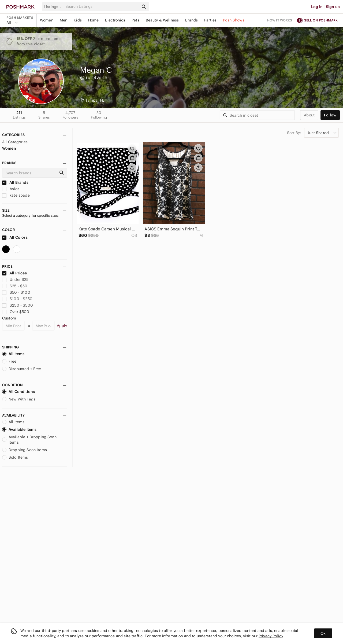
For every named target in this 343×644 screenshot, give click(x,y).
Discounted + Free (22, 369)
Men (64, 20)
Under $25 (15, 279)
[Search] (102, 7)
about (309, 115)
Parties (210, 20)
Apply (62, 326)
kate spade (16, 195)
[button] (54, 7)
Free (9, 361)
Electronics (115, 20)
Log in (317, 7)
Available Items (19, 429)
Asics (11, 189)
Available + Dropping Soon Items (29, 440)
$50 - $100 (16, 292)
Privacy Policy (271, 636)
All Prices (14, 273)
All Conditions (18, 392)
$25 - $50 (15, 286)
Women (47, 20)
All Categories (15, 142)
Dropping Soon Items (25, 450)
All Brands (15, 182)
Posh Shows (234, 20)
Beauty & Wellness (162, 20)
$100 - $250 (17, 299)
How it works (280, 20)
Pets (135, 20)
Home (94, 20)
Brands (191, 20)
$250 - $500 (18, 305)
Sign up (333, 7)
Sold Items (15, 457)
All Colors (15, 237)
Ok (323, 633)
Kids (78, 20)
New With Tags (19, 399)
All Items (13, 354)
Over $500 (16, 312)
